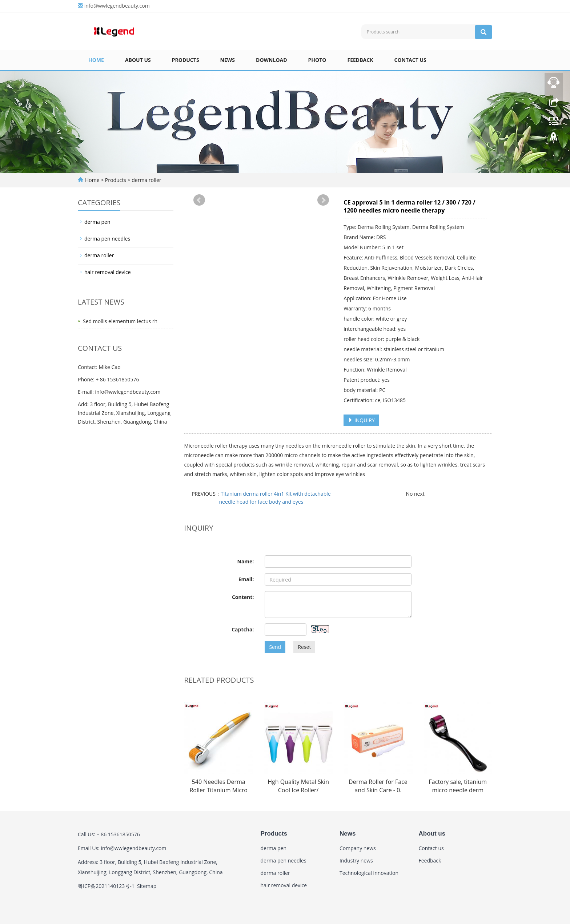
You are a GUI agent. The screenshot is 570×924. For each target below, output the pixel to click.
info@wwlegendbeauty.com (117, 6)
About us (138, 60)
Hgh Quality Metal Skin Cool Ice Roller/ (298, 786)
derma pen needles (107, 239)
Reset (304, 647)
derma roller (146, 180)
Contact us (410, 60)
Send (275, 647)
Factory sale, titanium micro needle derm (458, 786)
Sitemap (147, 886)
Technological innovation (369, 873)
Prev (199, 200)
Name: (246, 561)
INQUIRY (361, 420)
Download (272, 60)
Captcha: (243, 629)
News (228, 60)
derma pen (97, 222)
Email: (246, 579)
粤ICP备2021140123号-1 (106, 886)
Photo (317, 60)
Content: (243, 597)
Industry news (356, 860)
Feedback (360, 60)
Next (323, 200)
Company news (358, 848)
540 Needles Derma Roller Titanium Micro (218, 786)
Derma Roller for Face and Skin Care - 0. (378, 786)
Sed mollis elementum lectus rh (120, 321)
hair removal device (108, 272)
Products (186, 60)
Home (96, 60)
